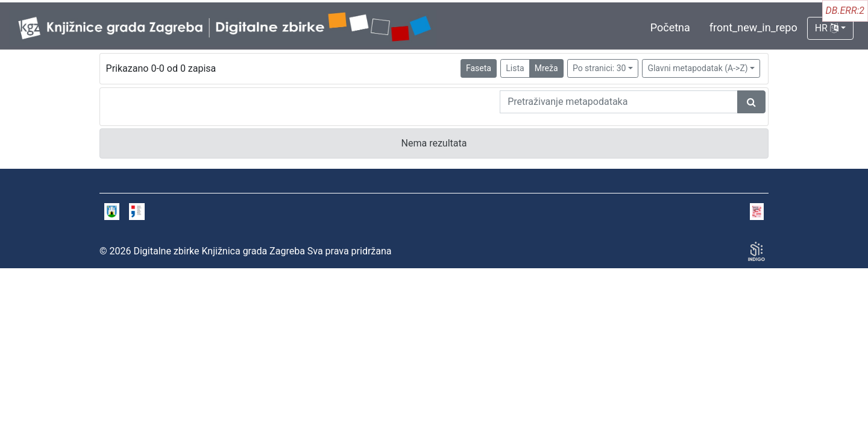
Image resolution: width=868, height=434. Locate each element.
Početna (670, 27)
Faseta (479, 68)
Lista (515, 68)
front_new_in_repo (753, 27)
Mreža (546, 68)
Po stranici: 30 (599, 68)
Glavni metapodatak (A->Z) (697, 68)
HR (827, 28)
